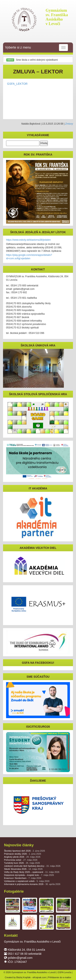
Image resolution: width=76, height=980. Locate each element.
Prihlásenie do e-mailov (60, 977)
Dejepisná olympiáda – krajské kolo (29, 875)
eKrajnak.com (39, 977)
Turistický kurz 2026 (22, 863)
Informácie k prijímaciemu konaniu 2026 (32, 884)
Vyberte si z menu (36, 48)
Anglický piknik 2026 (22, 857)
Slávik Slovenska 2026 (23, 869)
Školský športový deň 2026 (25, 851)
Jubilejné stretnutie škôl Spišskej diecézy (32, 866)
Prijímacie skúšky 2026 (23, 854)
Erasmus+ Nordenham (23, 878)
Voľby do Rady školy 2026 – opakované (32, 872)
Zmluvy (69, 124)
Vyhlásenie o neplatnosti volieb (27, 881)
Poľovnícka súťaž (21, 860)
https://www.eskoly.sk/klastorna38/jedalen (28, 240)
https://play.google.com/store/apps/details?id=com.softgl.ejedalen (29, 257)
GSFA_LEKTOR (17, 84)
